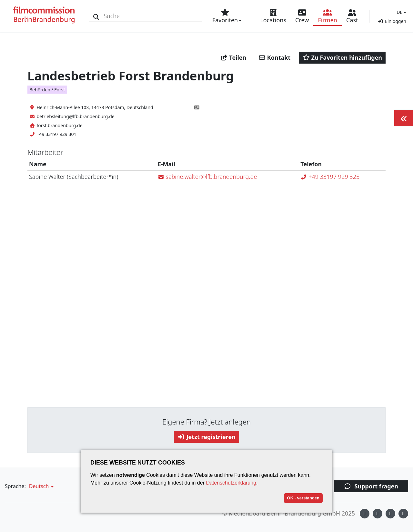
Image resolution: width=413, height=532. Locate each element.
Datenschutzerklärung (231, 483)
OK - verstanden (303, 498)
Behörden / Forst (47, 90)
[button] (401, 12)
